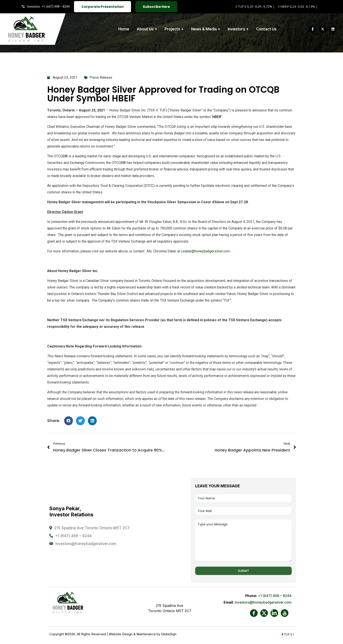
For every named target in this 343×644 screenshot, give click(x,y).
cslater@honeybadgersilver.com (205, 251)
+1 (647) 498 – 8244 (73, 536)
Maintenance (146, 634)
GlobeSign (169, 634)
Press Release (101, 77)
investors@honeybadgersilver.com (86, 544)
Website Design (121, 634)
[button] (69, 421)
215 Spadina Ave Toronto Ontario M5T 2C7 (92, 528)
